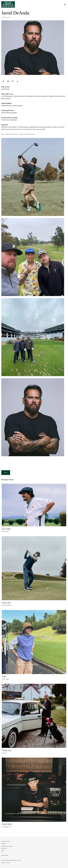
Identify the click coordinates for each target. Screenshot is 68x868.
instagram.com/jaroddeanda (11, 134)
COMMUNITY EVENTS (7, 846)
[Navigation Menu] (65, 4)
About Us (4, 849)
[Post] (18, 81)
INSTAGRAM (5, 856)
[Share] (3, 81)
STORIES (4, 844)
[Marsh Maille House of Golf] (9, 4)
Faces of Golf (6, 17)
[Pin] (13, 81)
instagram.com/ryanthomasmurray (27, 134)
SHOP (3, 851)
